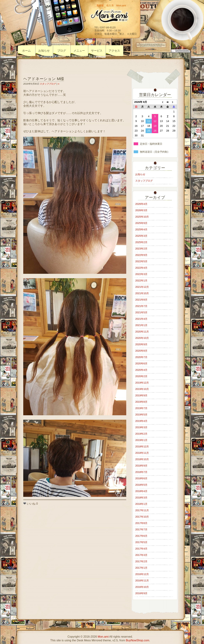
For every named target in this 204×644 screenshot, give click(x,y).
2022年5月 (141, 261)
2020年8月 (141, 351)
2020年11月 (142, 332)
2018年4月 (141, 491)
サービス (97, 51)
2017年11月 (142, 510)
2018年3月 (141, 498)
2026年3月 (141, 210)
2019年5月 (141, 415)
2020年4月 (141, 370)
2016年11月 (142, 581)
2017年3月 (141, 555)
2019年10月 (142, 389)
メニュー (79, 51)
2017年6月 (141, 536)
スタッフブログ (48, 84)
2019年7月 (141, 408)
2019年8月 (141, 402)
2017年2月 (141, 561)
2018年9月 (141, 466)
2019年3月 (141, 427)
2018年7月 (141, 472)
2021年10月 (142, 293)
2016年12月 (142, 574)
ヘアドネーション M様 (44, 79)
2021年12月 (142, 287)
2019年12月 (142, 383)
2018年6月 (141, 478)
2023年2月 (141, 249)
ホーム (26, 51)
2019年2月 (141, 434)
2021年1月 (141, 325)
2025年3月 (141, 236)
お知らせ (44, 51)
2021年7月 (141, 306)
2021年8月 (141, 300)
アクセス (114, 51)
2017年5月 (141, 542)
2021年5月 (141, 312)
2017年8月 (141, 523)
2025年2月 (141, 242)
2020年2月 (141, 376)
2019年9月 (141, 395)
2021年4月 (141, 319)
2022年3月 (141, 274)
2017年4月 (141, 549)
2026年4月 (141, 204)
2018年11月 (142, 453)
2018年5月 (141, 485)
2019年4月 (141, 421)
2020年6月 (141, 363)
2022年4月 (141, 268)
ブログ (62, 51)
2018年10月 (142, 459)
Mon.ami (103, 637)
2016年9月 (141, 593)
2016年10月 (142, 587)
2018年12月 (142, 446)
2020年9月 (141, 344)
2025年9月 (141, 223)
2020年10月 (142, 338)
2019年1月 (141, 440)
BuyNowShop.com (138, 640)
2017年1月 (141, 568)
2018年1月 (141, 504)
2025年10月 (142, 217)
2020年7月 (141, 357)
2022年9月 (141, 255)
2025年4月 (141, 229)
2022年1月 (141, 281)
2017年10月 (142, 517)
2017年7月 (141, 529)
